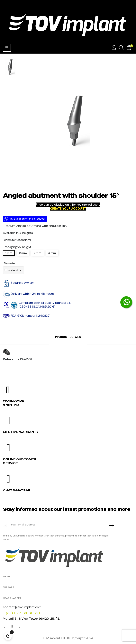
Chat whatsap (17, 490)
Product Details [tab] (68, 337)
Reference (11, 359)
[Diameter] (14, 270)
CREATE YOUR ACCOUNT (68, 209)
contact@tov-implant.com (22, 607)
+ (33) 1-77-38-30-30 (21, 613)
